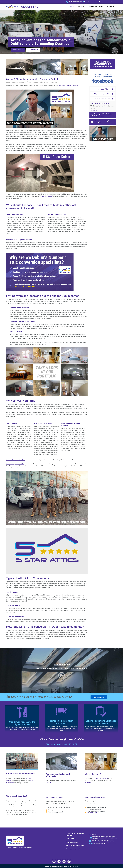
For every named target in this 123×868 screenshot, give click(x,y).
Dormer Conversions (96, 7)
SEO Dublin (66, 866)
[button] (18, 50)
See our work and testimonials (75, 845)
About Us (81, 7)
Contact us (111, 7)
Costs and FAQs (71, 839)
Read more (49, 782)
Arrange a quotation (72, 842)
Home (72, 7)
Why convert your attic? (73, 849)
